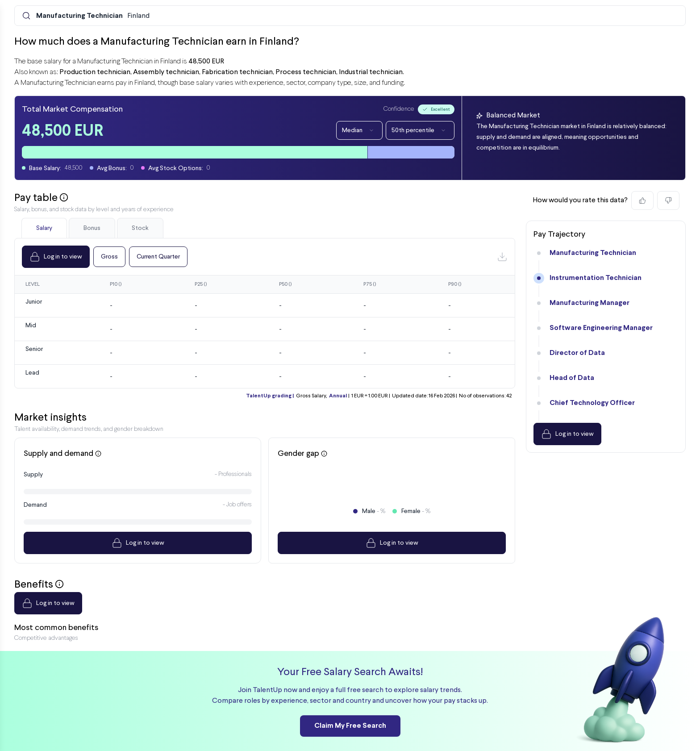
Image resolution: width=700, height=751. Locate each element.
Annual (338, 396)
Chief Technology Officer (592, 403)
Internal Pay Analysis (171, 736)
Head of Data (572, 378)
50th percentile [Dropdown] (420, 130)
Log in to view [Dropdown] (56, 257)
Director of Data (577, 353)
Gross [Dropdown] (109, 257)
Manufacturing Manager (590, 303)
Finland (93, 16)
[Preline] (50, 735)
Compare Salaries (364, 736)
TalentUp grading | (270, 396)
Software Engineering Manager (601, 328)
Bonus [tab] (92, 228)
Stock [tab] (140, 228)
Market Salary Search (241, 735)
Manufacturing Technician (593, 253)
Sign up (653, 735)
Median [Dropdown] (359, 130)
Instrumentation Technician (596, 278)
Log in (622, 735)
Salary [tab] (44, 228)
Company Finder (305, 736)
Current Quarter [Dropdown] (158, 257)
